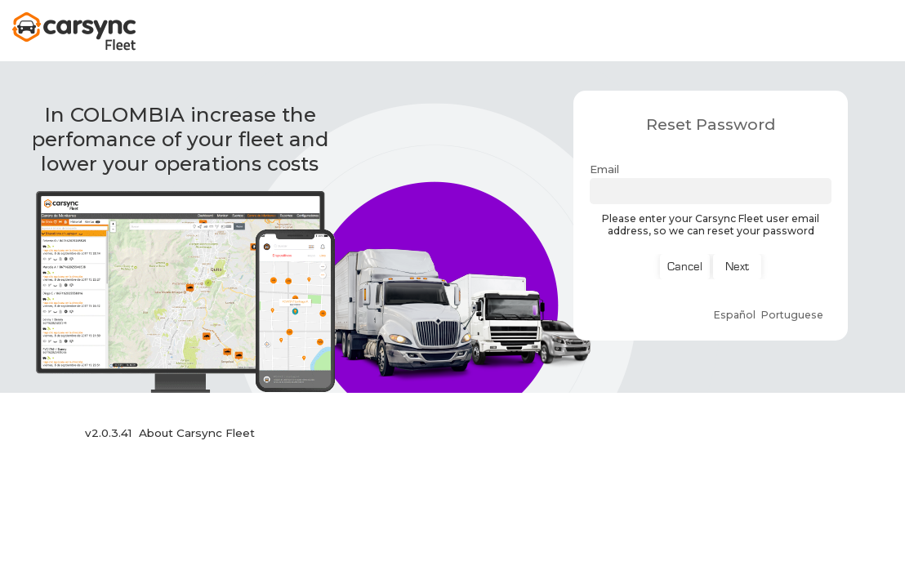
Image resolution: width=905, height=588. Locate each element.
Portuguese (792, 315)
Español (735, 315)
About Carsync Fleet (197, 433)
